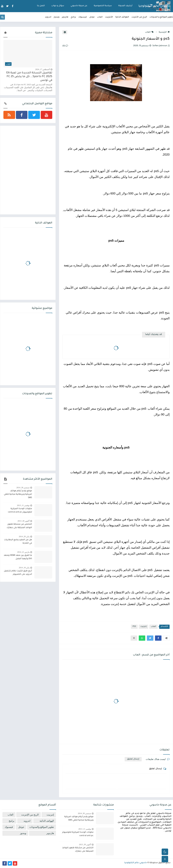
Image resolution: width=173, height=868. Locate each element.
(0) (65, 46)
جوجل (92, 17)
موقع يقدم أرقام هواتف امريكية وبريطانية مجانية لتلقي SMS (18, 494)
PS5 (134, 627)
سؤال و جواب (58, 6)
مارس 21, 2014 (23, 552)
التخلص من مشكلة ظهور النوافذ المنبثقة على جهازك (19, 526)
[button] (158, 638)
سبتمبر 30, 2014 (23, 488)
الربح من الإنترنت (30, 815)
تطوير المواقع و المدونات (161, 17)
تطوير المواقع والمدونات (42, 827)
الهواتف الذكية (122, 17)
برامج (73, 17)
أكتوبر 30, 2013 (24, 521)
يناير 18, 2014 (24, 568)
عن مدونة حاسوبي (79, 6)
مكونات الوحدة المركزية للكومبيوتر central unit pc (20, 510)
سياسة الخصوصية (103, 6)
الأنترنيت (109, 17)
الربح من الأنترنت (139, 17)
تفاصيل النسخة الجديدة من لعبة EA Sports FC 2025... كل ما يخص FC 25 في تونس (29, 77)
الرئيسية (164, 32)
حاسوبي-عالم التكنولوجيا (154, 6)
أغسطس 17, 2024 (43, 69)
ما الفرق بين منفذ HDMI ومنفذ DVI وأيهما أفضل (18, 557)
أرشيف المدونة (125, 6)
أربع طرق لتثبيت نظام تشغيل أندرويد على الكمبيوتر (18, 573)
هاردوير (65, 17)
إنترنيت (143, 627)
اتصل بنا (41, 6)
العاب (100, 17)
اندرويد (48, 17)
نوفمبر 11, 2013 (23, 505)
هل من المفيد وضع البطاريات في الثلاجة (18, 542)
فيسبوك (83, 17)
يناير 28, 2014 (24, 536)
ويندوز (57, 17)
